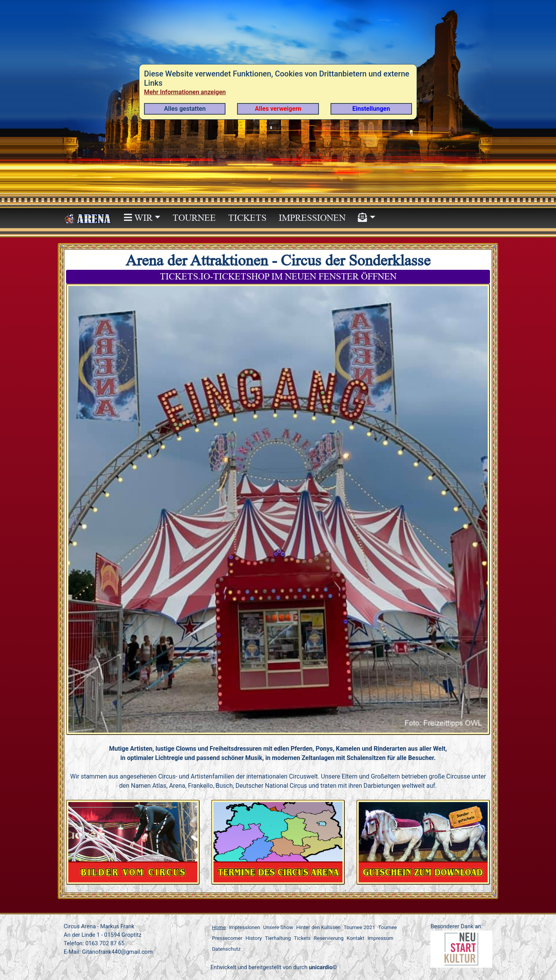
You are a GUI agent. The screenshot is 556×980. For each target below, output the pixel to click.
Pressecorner (227, 938)
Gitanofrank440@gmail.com (117, 952)
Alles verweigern (278, 109)
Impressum (381, 938)
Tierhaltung (278, 938)
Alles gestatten (185, 109)
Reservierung (328, 938)
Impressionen (312, 218)
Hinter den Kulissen (318, 927)
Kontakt (356, 938)
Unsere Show (278, 927)
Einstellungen (371, 109)
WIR (138, 218)
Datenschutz (226, 949)
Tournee (194, 218)
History (254, 938)
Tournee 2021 (359, 927)
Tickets (247, 218)
